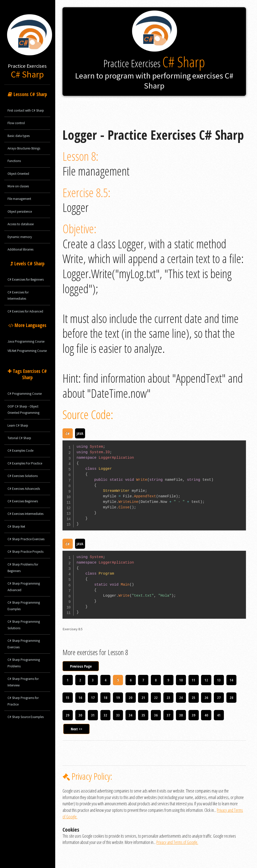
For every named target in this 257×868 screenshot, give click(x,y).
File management (19, 199)
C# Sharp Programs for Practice (23, 701)
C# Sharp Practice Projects (25, 552)
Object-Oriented (18, 174)
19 (118, 697)
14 (231, 680)
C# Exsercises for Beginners (26, 280)
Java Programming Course (26, 341)
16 (80, 697)
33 (118, 715)
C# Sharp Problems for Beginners (23, 568)
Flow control (16, 123)
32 (105, 715)
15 (68, 697)
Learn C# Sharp (18, 425)
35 (143, 715)
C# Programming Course (25, 394)
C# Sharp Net (16, 527)
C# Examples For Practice (25, 463)
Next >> (77, 729)
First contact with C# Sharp (26, 110)
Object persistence (20, 212)
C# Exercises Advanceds (24, 489)
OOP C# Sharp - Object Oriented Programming (23, 410)
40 (206, 715)
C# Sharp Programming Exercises (24, 644)
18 (105, 697)
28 (231, 697)
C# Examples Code (20, 451)
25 (194, 697)
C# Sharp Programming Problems (24, 663)
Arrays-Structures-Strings (24, 148)
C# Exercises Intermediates (25, 514)
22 (156, 697)
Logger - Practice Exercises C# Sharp (91, 99)
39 (194, 715)
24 (181, 697)
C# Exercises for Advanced (25, 311)
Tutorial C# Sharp (19, 438)
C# (68, 433)
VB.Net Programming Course (27, 351)
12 (206, 680)
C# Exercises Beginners (23, 501)
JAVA (80, 433)
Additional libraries (20, 249)
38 (181, 715)
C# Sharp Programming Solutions (24, 625)
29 (68, 715)
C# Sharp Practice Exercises (26, 539)
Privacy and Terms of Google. (177, 842)
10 (181, 680)
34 (131, 715)
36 (156, 715)
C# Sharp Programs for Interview (23, 682)
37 (168, 715)
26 (206, 697)
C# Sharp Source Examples (26, 717)
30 (80, 715)
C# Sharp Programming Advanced (24, 587)
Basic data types (19, 136)
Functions (14, 161)
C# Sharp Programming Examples (24, 606)
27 (219, 697)
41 (219, 715)
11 (194, 680)
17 (93, 697)
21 (143, 697)
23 (168, 697)
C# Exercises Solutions (23, 476)
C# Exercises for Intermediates (18, 296)
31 (93, 715)
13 (219, 680)
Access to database (21, 224)
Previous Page (81, 666)
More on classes (18, 186)
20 (131, 697)
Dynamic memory (20, 237)
